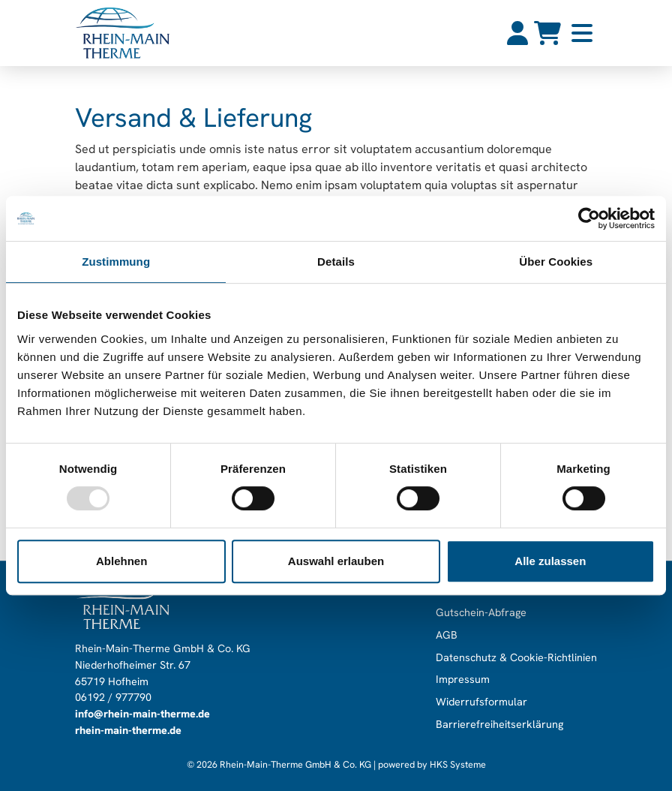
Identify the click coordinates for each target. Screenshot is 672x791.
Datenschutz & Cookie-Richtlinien (516, 657)
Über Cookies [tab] (556, 262)
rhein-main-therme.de (128, 730)
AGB (447, 635)
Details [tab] (336, 262)
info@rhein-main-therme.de (142, 714)
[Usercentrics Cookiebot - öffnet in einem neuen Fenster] (589, 218)
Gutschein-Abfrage (481, 613)
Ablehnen (121, 561)
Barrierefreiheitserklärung (499, 724)
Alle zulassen (550, 561)
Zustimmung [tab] (116, 262)
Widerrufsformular (481, 702)
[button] (582, 33)
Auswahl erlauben (336, 561)
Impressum (463, 680)
